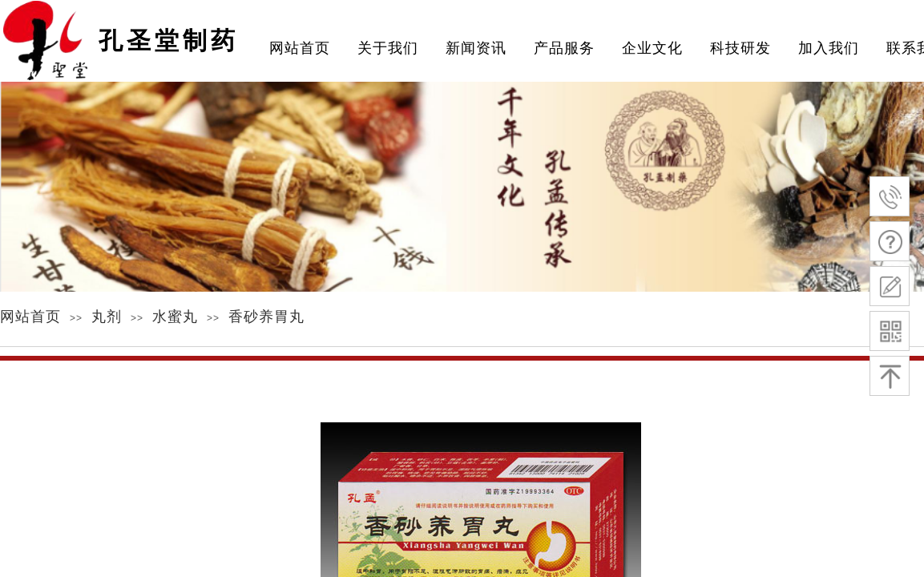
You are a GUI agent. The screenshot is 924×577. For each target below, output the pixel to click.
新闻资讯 (476, 48)
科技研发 (740, 48)
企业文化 (652, 48)
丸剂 (107, 317)
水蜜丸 (175, 317)
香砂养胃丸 (266, 317)
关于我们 (388, 48)
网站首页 (30, 317)
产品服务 (564, 48)
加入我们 (829, 48)
